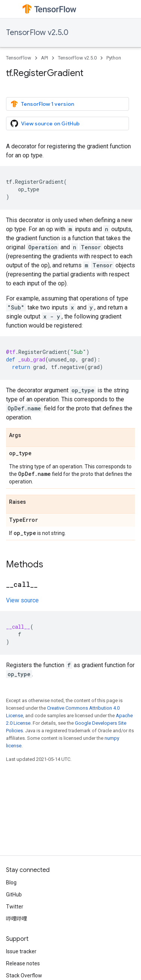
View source (22, 600)
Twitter (15, 907)
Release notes (23, 963)
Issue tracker (21, 951)
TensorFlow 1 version (42, 104)
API (45, 58)
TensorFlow (19, 58)
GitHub (14, 895)
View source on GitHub (45, 123)
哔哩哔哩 (17, 919)
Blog (11, 882)
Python (114, 58)
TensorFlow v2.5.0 (37, 33)
